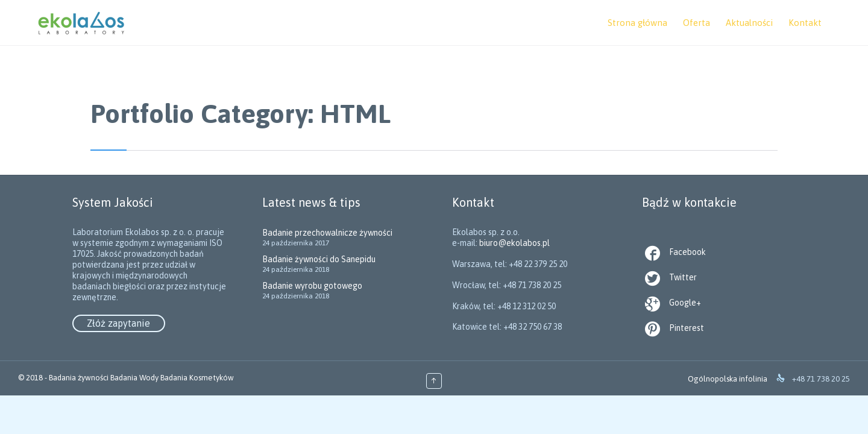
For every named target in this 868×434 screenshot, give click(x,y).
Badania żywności (79, 378)
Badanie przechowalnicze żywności (327, 233)
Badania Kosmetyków (197, 378)
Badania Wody (134, 378)
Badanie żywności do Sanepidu (319, 259)
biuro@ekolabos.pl (529, 285)
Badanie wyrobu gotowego (312, 286)
